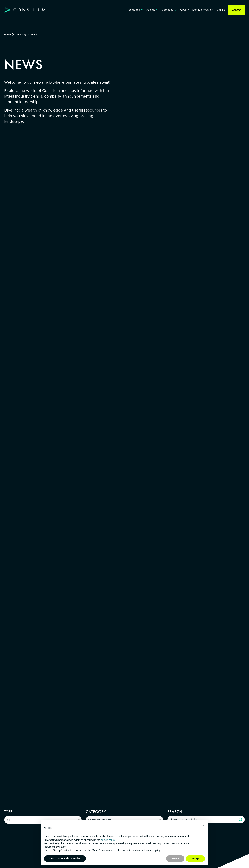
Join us (151, 10)
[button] (203, 825)
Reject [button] (175, 858)
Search (175, 812)
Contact (237, 10)
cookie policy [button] (108, 840)
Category (96, 812)
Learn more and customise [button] (65, 858)
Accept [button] (195, 858)
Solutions (134, 10)
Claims (221, 10)
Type (8, 812)
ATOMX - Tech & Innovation (197, 10)
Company (167, 10)
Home (7, 34)
